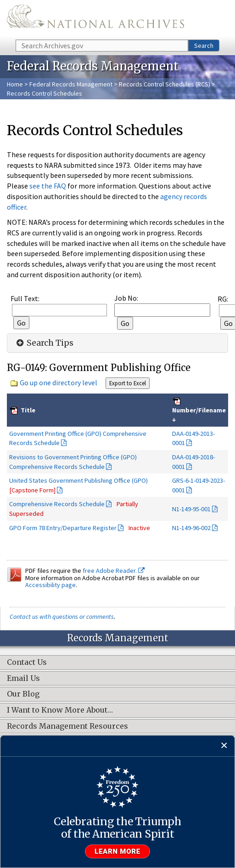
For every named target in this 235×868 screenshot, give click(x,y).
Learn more (117, 851)
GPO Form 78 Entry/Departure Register (63, 528)
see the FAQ (48, 186)
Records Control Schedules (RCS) (165, 84)
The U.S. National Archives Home (95, 19)
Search (204, 46)
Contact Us (27, 662)
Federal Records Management (71, 84)
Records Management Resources (67, 726)
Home (15, 84)
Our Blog (23, 694)
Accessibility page (50, 585)
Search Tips (44, 343)
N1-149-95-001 (191, 509)
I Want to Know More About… (60, 710)
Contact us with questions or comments (62, 617)
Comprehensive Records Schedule (57, 504)
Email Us (23, 679)
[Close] (224, 746)
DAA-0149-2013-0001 (193, 438)
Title (27, 410)
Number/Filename (199, 410)
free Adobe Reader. (114, 571)
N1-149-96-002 (191, 528)
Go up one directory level (59, 383)
